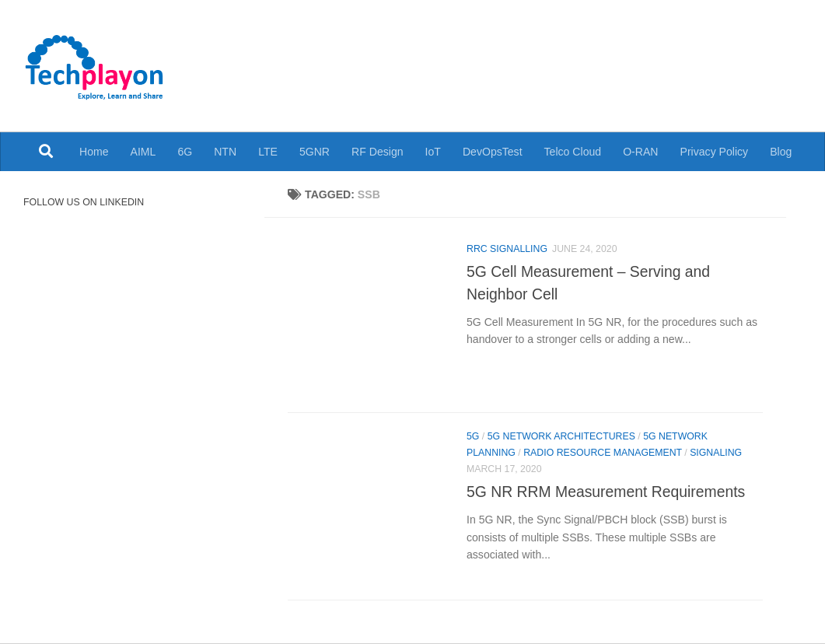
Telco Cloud (573, 152)
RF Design (378, 152)
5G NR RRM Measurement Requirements (606, 492)
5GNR (315, 152)
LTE (268, 152)
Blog (781, 152)
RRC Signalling (507, 249)
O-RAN (640, 152)
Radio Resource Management (603, 453)
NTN (225, 152)
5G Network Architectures (561, 436)
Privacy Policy (715, 152)
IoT (433, 152)
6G (185, 152)
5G (473, 436)
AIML (143, 152)
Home (94, 152)
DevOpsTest (493, 152)
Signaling (716, 453)
